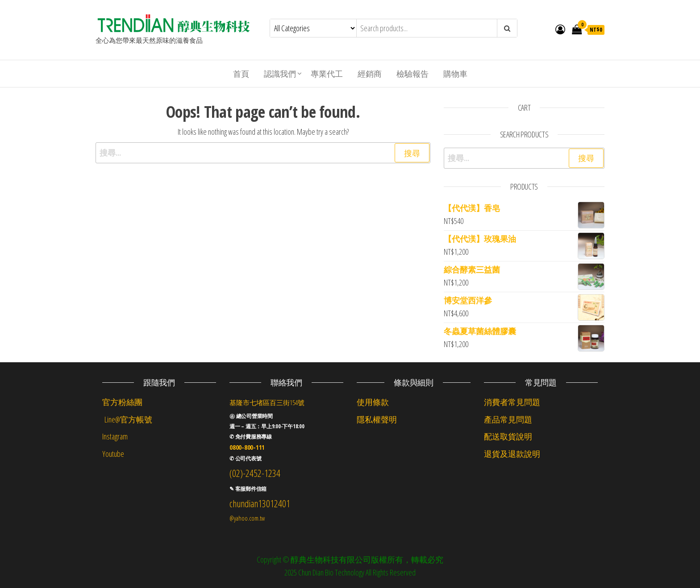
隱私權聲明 (377, 419)
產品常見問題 (508, 419)
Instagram (115, 436)
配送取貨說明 (508, 436)
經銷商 (370, 74)
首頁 (241, 74)
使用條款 (373, 402)
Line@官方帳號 (127, 419)
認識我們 (280, 74)
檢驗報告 (412, 74)
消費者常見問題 (512, 402)
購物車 (455, 74)
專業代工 (327, 74)
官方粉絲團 (122, 402)
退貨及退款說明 (512, 454)
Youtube (113, 454)
